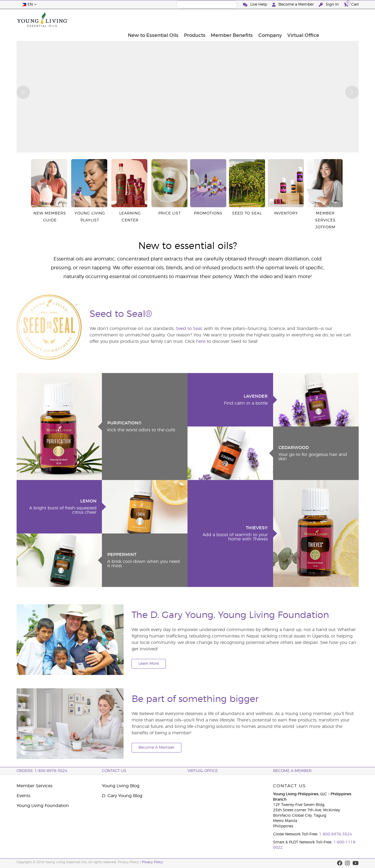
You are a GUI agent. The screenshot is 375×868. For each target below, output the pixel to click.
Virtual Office (340, 20)
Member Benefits (268, 20)
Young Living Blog (121, 786)
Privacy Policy (152, 862)
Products (230, 20)
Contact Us (114, 771)
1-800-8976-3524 (336, 834)
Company (306, 20)
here (201, 341)
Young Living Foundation (43, 806)
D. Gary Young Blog (122, 796)
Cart (351, 4)
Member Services (35, 786)
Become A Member (156, 748)
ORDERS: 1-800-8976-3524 (42, 771)
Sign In (329, 5)
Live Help (255, 5)
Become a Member (293, 5)
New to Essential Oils (188, 20)
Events (23, 796)
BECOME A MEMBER (292, 771)
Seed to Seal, (189, 329)
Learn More (149, 664)
